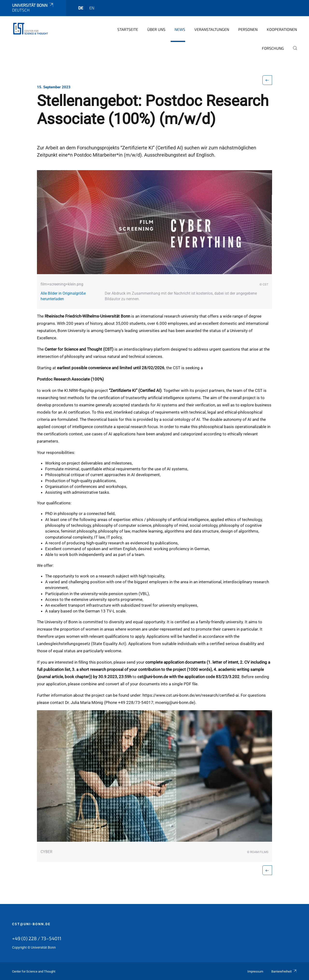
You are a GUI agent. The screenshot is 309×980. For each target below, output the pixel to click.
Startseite (128, 29)
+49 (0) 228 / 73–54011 (37, 938)
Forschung (273, 48)
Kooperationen (282, 29)
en (92, 8)
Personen (248, 29)
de (81, 8)
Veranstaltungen (212, 29)
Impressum (255, 971)
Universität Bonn (33, 5)
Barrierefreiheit (284, 971)
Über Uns (156, 29)
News (180, 29)
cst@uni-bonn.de (31, 924)
